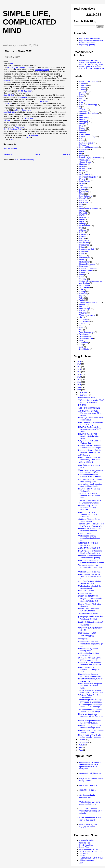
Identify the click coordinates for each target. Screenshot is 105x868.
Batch (82, 98)
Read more (45, 102)
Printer (82, 247)
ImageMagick (85, 175)
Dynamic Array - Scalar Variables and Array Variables (88, 508)
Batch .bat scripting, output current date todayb (90, 819)
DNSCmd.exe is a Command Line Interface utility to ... (90, 552)
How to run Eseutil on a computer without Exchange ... (91, 716)
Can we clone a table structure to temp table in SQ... (91, 471)
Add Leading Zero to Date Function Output (89, 654)
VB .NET (83, 311)
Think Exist (84, 853)
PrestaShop (84, 245)
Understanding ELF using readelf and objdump (90, 803)
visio (9, 68)
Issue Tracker (85, 181)
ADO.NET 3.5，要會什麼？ (89, 548)
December (83, 392)
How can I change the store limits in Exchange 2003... (90, 727)
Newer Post (8, 154)
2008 (79, 390)
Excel (82, 141)
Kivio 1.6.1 (8, 104)
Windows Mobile (86, 338)
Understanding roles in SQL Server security (90, 587)
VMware (83, 323)
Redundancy (85, 262)
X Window (84, 343)
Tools (12, 139)
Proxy (82, 253)
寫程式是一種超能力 (88, 790)
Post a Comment (10, 149)
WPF (81, 340)
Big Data (83, 100)
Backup (82, 94)
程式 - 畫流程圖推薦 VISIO (89, 408)
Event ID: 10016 (85, 533)
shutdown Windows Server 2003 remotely (89, 520)
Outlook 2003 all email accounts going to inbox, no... (89, 538)
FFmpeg (83, 145)
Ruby (82, 275)
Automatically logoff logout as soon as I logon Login (90, 485)
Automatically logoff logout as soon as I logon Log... (90, 480)
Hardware (83, 164)
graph (26, 68)
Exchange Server (86, 143)
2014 (79, 374)
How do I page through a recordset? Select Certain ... (91, 675)
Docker (82, 128)
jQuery (82, 190)
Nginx (82, 221)
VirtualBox (84, 319)
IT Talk (82, 183)
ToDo (82, 298)
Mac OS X (84, 198)
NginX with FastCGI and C (90, 785)
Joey (81, 863)
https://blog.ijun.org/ (87, 45)
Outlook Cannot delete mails (90, 572)
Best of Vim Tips (85, 593)
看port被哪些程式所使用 (88, 613)
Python (82, 255)
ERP (81, 139)
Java (81, 185)
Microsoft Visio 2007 (18, 51)
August (82, 745)
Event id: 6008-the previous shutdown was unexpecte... (90, 664)
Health (82, 166)
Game (82, 151)
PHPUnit (83, 236)
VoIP (81, 326)
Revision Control (86, 270)
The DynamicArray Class (88, 503)
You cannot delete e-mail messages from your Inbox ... (90, 567)
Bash (82, 96)
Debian (82, 119)
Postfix (82, 238)
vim (81, 317)
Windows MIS (85, 336)
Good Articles (85, 160)
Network (83, 217)
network (7, 80)
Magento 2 (84, 202)
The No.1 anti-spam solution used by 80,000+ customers (91, 691)
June (81, 750)
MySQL (82, 215)
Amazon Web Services (89, 81)
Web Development (87, 332)
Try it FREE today (25, 91)
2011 (79, 382)
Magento (83, 200)
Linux (82, 194)
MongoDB (84, 213)
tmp (81, 296)
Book (82, 102)
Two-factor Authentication (90, 302)
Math (81, 207)
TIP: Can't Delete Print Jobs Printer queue (90, 696)
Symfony (83, 294)
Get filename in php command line (87, 796)
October (82, 740)
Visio (12, 63)
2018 (79, 364)
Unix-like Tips (85, 309)
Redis (82, 260)
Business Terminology (88, 105)
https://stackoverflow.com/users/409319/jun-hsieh (91, 42)
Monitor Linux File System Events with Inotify (89, 610)
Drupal (82, 130)
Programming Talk (87, 249)
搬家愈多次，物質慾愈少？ (90, 773)
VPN (81, 328)
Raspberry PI (85, 258)
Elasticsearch (85, 134)
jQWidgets (84, 192)
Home (38, 154)
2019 (79, 361)
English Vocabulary (87, 136)
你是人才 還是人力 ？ (87, 462)
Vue (81, 330)
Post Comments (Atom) (24, 159)
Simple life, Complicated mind (29, 22)
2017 (79, 367)
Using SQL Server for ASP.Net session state (91, 419)
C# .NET (83, 109)
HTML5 (82, 170)
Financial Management (89, 147)
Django (82, 124)
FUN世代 (82, 405)
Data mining (84, 117)
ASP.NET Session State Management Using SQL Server (89, 413)
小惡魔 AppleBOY (87, 860)
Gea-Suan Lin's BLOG (89, 849)
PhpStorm (84, 234)
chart (21, 68)
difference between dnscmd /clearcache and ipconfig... (90, 557)
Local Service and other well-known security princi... (90, 530)
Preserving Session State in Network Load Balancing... (90, 451)
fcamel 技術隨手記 (87, 840)
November (83, 395)
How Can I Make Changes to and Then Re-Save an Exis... (90, 686)
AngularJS (84, 85)
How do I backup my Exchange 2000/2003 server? (91, 731)
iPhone (82, 179)
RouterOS (84, 272)
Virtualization (85, 321)
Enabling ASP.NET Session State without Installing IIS (90, 447)
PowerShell (84, 243)
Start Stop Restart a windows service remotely (90, 582)
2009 (79, 387)
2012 (79, 379)
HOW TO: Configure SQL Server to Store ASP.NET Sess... (90, 429)
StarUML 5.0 (9, 95)
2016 (79, 369)
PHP (81, 232)
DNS (81, 126)
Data (81, 115)
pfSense (83, 230)
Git (81, 153)
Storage (83, 292)
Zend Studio (84, 349)
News (82, 219)
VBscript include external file (90, 500)
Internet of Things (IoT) (89, 177)
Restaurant (84, 266)
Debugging (84, 122)
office (17, 110)
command (83, 111)
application (23, 97)
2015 (79, 372)
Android (83, 83)
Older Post (66, 154)
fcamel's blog (85, 843)
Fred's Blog (84, 847)
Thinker (82, 856)
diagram (15, 68)
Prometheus (84, 251)
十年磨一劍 (83, 639)
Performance (85, 226)
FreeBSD (83, 149)
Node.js (83, 224)
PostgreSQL (84, 241)
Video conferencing (87, 315)
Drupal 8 (83, 132)
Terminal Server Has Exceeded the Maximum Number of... (91, 525)
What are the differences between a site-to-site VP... (90, 476)
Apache (83, 88)
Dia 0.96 (7, 121)
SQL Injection (85, 285)
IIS (81, 173)
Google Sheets (85, 162)
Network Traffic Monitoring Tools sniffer (89, 490)
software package (42, 70)
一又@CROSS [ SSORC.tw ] (91, 858)
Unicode (83, 306)
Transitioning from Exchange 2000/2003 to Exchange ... (90, 701)
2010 (79, 385)
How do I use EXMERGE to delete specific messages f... (91, 736)
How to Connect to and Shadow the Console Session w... (88, 514)
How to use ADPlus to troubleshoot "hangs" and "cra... (90, 669)
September (83, 742)
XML (81, 347)
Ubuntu (82, 304)
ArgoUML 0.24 (9, 112)
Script (82, 277)
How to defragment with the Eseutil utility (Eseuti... (89, 722)
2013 (79, 377)
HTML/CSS (84, 168)
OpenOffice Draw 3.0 (12, 129)
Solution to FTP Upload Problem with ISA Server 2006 (89, 496)
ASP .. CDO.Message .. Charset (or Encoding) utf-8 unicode (91, 811)
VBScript (83, 313)
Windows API (85, 334)
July (81, 747)
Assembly (83, 92)
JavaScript (84, 187)
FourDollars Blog (86, 845)
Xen (81, 345)
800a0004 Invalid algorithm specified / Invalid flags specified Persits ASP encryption (90, 765)
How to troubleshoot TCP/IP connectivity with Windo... (90, 459)
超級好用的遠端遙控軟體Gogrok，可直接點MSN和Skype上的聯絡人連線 (90, 598)
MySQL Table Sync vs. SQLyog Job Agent (89, 826)
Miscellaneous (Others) (89, 209)
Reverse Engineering (88, 268)
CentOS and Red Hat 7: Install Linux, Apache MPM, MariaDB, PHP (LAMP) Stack (91, 62)
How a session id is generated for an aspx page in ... (91, 423)
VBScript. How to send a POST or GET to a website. (91, 401)
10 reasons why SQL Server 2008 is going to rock (90, 659)
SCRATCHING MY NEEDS (90, 851)
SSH (81, 289)
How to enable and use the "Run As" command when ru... (90, 577)
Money (82, 211)
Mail (81, 204)
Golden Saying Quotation (90, 158)
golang (82, 156)
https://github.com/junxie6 (90, 38)
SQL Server (84, 287)
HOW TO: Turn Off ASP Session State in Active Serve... (89, 436)
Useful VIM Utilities (86, 591)
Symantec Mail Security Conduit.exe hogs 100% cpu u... (91, 644)
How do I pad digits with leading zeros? (88, 650)
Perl (81, 228)
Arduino (83, 90)
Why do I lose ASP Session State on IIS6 (89, 442)
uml (30, 68)
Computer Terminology (89, 113)
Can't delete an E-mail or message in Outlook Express (91, 561)
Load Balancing (86, 196)
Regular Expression (87, 264)
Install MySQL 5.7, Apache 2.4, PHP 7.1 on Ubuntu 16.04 (92, 68)
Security (83, 279)
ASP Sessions (84, 455)
